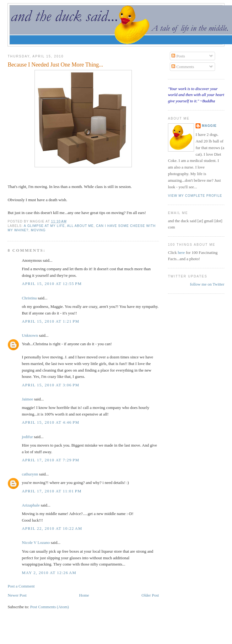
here (182, 252)
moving (38, 230)
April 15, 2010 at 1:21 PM (50, 321)
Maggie (209, 126)
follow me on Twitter (207, 284)
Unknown (30, 335)
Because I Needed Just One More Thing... (55, 65)
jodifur (27, 437)
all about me (81, 226)
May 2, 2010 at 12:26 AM (49, 573)
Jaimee (27, 399)
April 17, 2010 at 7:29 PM (50, 460)
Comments (183, 67)
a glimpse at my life (44, 226)
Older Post (150, 595)
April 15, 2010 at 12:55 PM (52, 284)
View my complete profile (195, 196)
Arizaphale (31, 505)
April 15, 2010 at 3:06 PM (50, 385)
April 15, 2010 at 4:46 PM (50, 422)
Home (84, 595)
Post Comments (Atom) (50, 607)
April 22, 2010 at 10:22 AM (52, 528)
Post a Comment (21, 586)
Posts (178, 56)
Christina (29, 298)
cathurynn (30, 474)
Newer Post (17, 595)
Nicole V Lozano (36, 542)
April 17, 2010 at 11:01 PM (52, 491)
